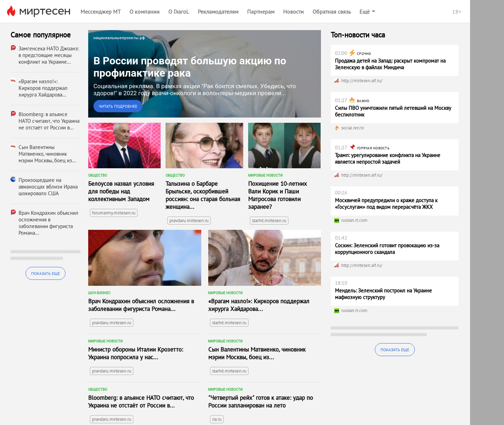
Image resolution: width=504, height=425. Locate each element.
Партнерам (261, 12)
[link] (205, 74)
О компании (145, 12)
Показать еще (45, 273)
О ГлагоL (179, 12)
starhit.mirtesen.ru (269, 221)
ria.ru (217, 419)
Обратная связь (332, 12)
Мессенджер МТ (101, 12)
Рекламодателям (218, 12)
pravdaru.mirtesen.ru (189, 221)
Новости (293, 12)
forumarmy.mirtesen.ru (114, 213)
